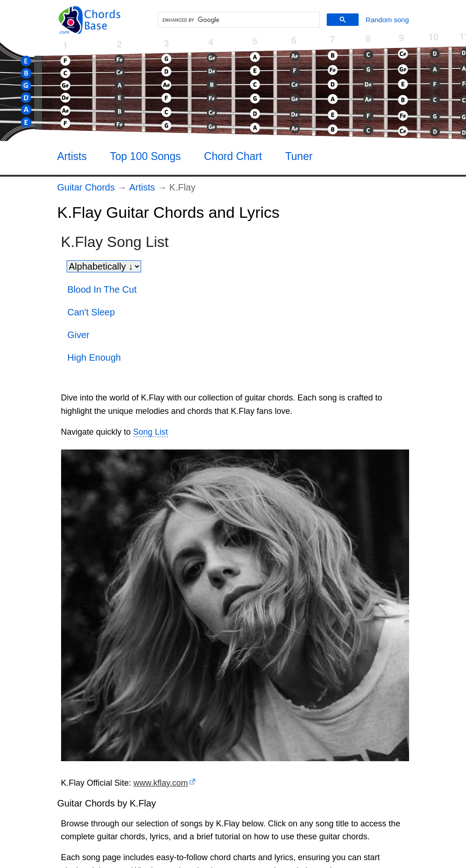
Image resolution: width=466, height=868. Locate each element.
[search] (237, 20)
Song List (151, 432)
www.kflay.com (161, 783)
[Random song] (387, 20)
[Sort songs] (104, 266)
